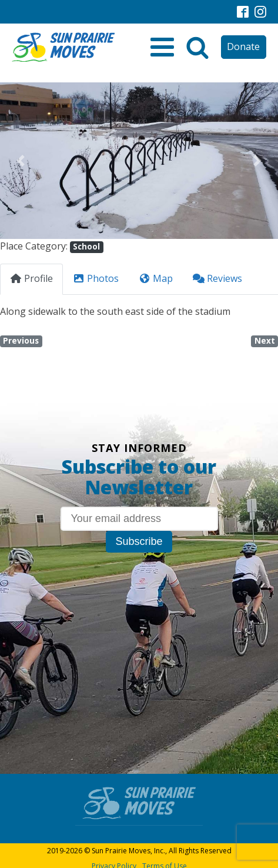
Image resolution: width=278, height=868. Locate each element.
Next (265, 341)
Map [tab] (156, 278)
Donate (243, 46)
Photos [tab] (96, 278)
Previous (21, 341)
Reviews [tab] (217, 278)
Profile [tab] (31, 278)
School (86, 247)
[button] (21, 161)
